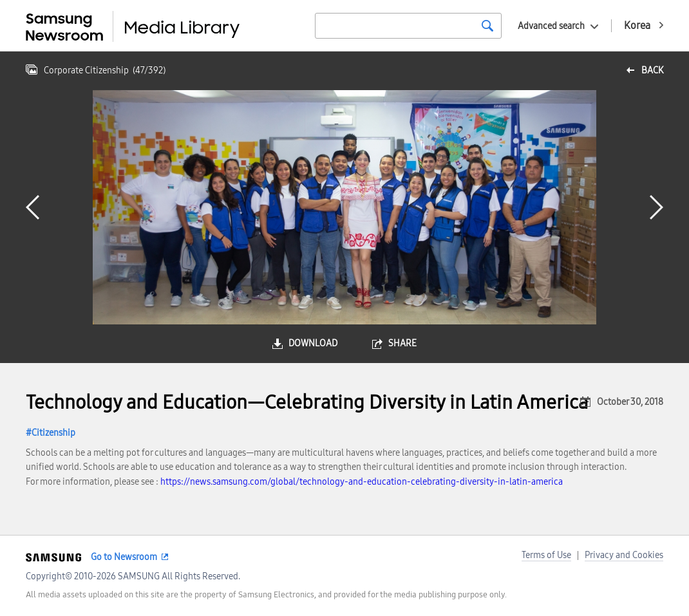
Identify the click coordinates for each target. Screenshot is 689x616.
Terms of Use (546, 555)
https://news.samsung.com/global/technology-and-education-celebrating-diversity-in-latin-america (362, 482)
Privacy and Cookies (624, 555)
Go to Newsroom (124, 557)
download (313, 343)
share (402, 343)
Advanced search (551, 26)
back (652, 70)
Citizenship (53, 433)
